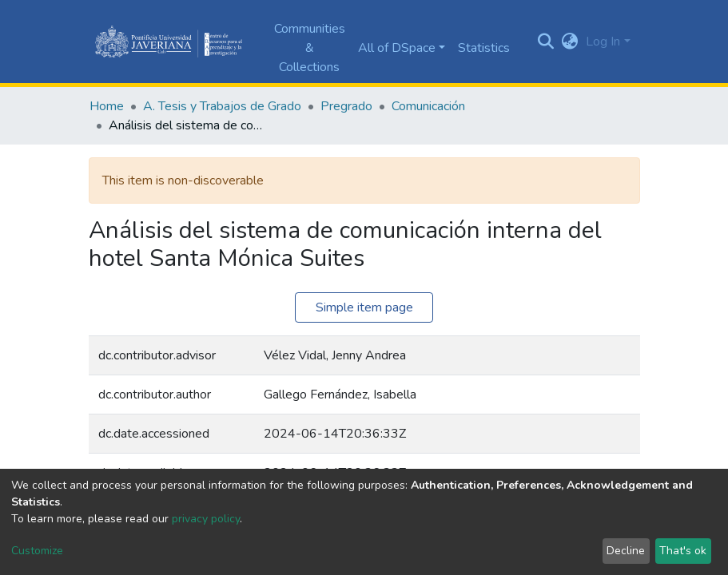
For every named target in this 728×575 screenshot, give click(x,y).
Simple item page (364, 307)
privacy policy (206, 519)
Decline (626, 551)
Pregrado (346, 106)
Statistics (484, 48)
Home (107, 106)
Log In (603, 42)
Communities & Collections (310, 48)
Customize (37, 551)
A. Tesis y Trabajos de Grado (222, 106)
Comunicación (428, 106)
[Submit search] (545, 42)
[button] (569, 42)
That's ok (683, 551)
